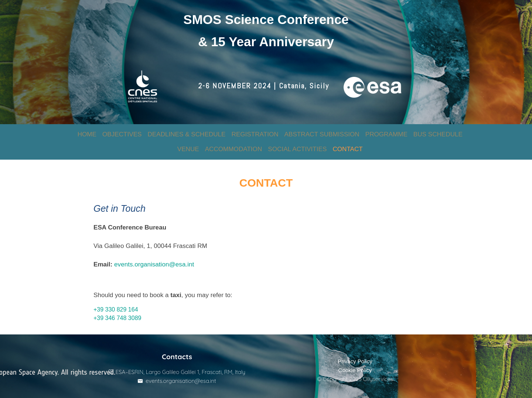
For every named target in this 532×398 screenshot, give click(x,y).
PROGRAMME (386, 129)
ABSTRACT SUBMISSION (322, 129)
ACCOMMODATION (234, 144)
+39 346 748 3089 (120, 310)
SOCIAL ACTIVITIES (297, 144)
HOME (87, 129)
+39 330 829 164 (118, 302)
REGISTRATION (255, 129)
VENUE (188, 144)
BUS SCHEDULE (438, 129)
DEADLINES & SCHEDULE (186, 129)
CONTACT (347, 144)
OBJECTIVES (122, 129)
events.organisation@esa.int (157, 257)
